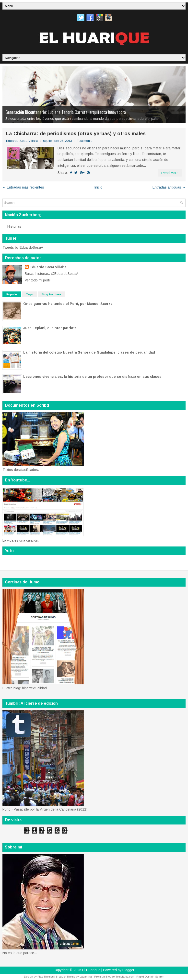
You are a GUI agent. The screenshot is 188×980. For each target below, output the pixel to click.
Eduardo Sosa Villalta (48, 267)
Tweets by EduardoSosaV (23, 247)
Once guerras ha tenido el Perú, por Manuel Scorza (68, 304)
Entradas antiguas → (169, 187)
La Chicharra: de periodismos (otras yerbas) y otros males (76, 134)
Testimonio (85, 141)
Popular (12, 294)
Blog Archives (51, 294)
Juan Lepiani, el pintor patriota (50, 328)
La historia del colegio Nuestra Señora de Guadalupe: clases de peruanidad (89, 352)
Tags (29, 294)
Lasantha (86, 977)
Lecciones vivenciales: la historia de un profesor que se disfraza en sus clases (92, 377)
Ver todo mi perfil (38, 280)
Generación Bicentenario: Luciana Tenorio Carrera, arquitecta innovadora (66, 112)
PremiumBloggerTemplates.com (114, 977)
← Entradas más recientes (23, 187)
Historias (14, 226)
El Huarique (91, 970)
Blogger (128, 970)
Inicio (98, 187)
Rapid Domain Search (150, 977)
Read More (170, 173)
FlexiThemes (46, 977)
